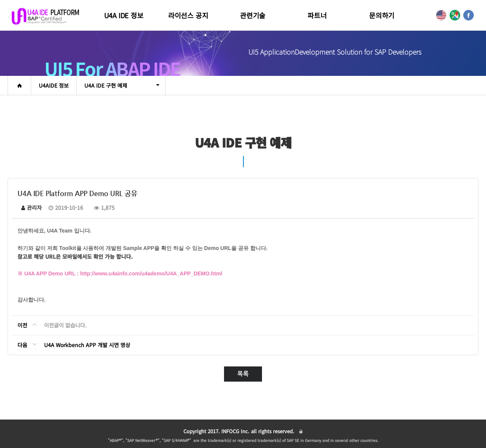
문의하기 (382, 15)
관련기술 (253, 15)
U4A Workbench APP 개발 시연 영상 (87, 345)
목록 (243, 374)
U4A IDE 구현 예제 (122, 85)
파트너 (317, 15)
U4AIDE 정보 (54, 85)
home (19, 85)
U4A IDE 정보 (124, 15)
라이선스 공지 (188, 15)
